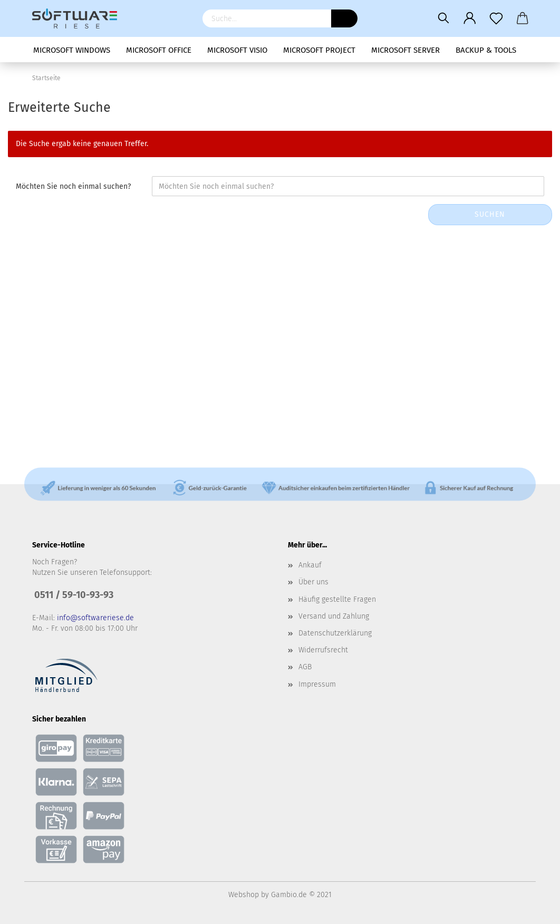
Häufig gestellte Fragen (337, 599)
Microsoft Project (319, 50)
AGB (305, 667)
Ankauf (310, 565)
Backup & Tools (486, 50)
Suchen (490, 214)
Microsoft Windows (72, 50)
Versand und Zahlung (334, 616)
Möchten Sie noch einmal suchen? (73, 186)
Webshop (244, 895)
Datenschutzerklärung (335, 633)
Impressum (317, 684)
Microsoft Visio (237, 50)
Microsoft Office (159, 50)
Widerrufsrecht (323, 650)
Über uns (313, 582)
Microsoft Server (405, 50)
